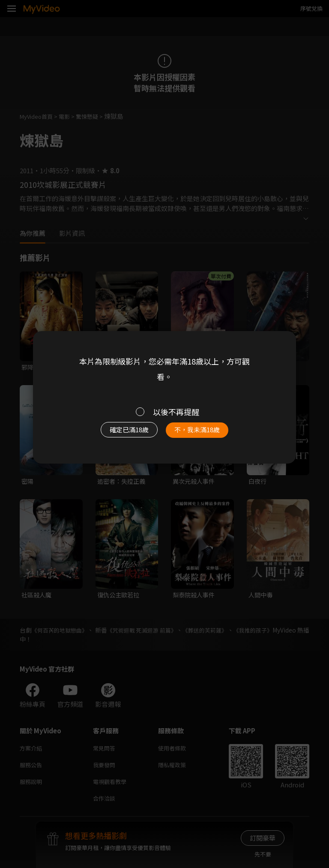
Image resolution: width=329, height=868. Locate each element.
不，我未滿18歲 (202, 432)
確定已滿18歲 (124, 432)
